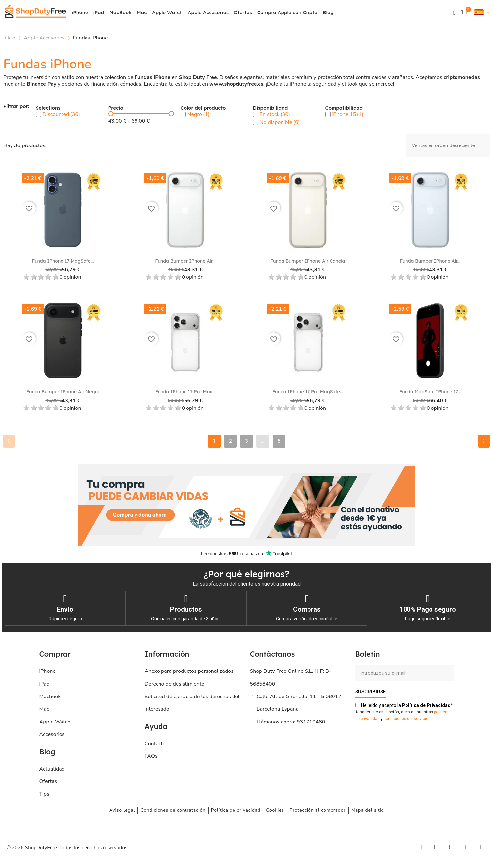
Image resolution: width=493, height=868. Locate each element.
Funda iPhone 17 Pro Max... (185, 392)
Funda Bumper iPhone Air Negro (63, 392)
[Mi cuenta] (462, 12)
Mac (142, 12)
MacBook (120, 12)
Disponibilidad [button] (271, 108)
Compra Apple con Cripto (287, 12)
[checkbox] (38, 114)
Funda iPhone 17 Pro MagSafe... (308, 392)
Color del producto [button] (203, 108)
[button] (454, 13)
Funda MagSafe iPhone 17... (430, 392)
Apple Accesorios (208, 12)
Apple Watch (167, 12)
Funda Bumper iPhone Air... (185, 261)
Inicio (9, 38)
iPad (99, 12)
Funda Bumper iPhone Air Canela (308, 261)
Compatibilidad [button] (344, 108)
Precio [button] (116, 108)
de (426, 705)
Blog (328, 12)
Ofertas (243, 12)
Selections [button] (48, 108)
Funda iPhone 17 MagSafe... (63, 261)
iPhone (80, 12)
